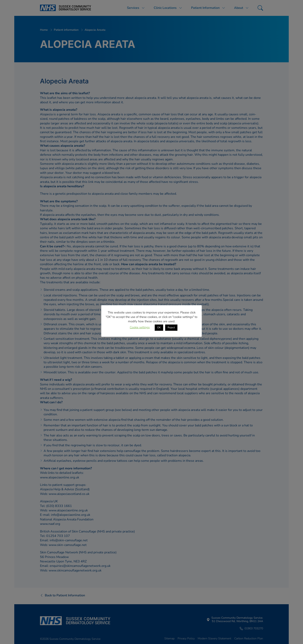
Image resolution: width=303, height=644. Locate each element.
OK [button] (159, 328)
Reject (171, 328)
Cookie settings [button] (140, 327)
